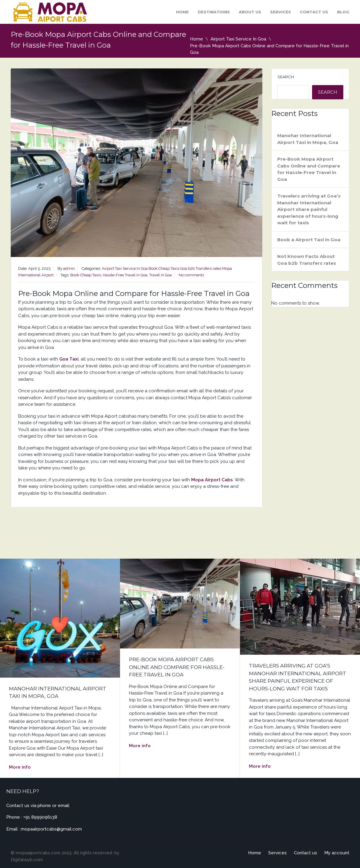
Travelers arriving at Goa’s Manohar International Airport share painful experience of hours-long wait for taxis (309, 209)
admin (69, 268)
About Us (250, 12)
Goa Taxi (69, 359)
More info (20, 767)
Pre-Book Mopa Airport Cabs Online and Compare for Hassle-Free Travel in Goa (309, 169)
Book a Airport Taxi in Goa (309, 240)
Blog (343, 12)
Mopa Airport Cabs (212, 480)
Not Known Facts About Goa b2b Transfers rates (307, 260)
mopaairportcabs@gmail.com (51, 829)
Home (182, 12)
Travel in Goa (160, 275)
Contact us (314, 12)
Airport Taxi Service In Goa (238, 39)
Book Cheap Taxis (164, 268)
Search (286, 77)
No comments (191, 275)
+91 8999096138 (40, 817)
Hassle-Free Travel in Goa (125, 275)
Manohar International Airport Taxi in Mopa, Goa (308, 139)
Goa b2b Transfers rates (201, 268)
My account (337, 853)
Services (280, 12)
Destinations (214, 12)
